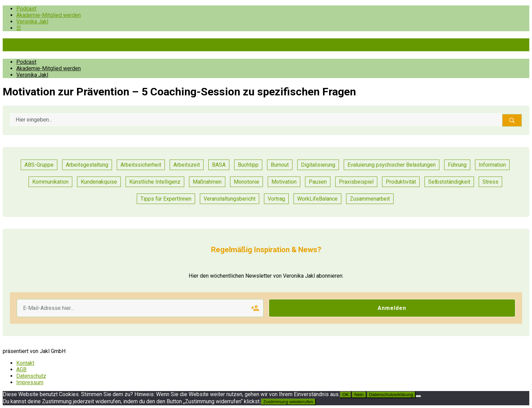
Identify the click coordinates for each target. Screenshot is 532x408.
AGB (21, 369)
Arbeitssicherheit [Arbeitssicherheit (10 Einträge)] (141, 165)
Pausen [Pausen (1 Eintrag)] (318, 182)
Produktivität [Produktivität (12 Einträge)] (401, 182)
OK (346, 395)
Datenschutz (31, 376)
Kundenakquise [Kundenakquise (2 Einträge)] (99, 182)
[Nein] (418, 396)
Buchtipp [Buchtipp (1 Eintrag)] (248, 165)
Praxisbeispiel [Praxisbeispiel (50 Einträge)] (356, 182)
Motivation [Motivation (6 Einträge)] (284, 182)
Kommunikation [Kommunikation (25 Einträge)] (50, 182)
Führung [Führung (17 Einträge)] (457, 165)
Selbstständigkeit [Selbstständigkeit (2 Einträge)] (449, 182)
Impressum (30, 382)
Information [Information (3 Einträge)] (492, 165)
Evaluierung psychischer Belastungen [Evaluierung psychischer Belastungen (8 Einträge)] (392, 165)
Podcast (26, 9)
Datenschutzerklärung (391, 395)
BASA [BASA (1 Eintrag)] (219, 165)
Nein (359, 395)
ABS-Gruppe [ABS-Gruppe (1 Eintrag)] (39, 165)
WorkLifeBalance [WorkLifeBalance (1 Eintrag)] (317, 199)
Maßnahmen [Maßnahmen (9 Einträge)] (207, 182)
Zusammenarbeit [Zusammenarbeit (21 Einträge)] (370, 199)
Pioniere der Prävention (60, 45)
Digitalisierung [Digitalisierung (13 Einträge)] (318, 165)
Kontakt (25, 363)
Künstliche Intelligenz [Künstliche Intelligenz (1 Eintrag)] (155, 182)
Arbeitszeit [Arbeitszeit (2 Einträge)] (187, 165)
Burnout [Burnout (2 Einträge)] (280, 165)
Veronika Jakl (32, 22)
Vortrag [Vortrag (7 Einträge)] (276, 199)
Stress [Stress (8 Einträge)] (490, 182)
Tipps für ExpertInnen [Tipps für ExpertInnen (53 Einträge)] (166, 199)
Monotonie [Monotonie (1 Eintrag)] (246, 182)
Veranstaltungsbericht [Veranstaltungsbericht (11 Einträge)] (230, 199)
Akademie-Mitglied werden (49, 15)
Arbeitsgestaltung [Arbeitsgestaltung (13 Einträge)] (87, 165)
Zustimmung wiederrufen (288, 402)
